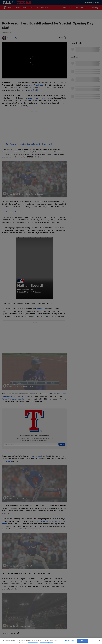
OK (82, 641)
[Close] (99, 641)
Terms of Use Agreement (47, 642)
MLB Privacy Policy (33, 642)
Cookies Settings (70, 641)
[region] (51, 641)
